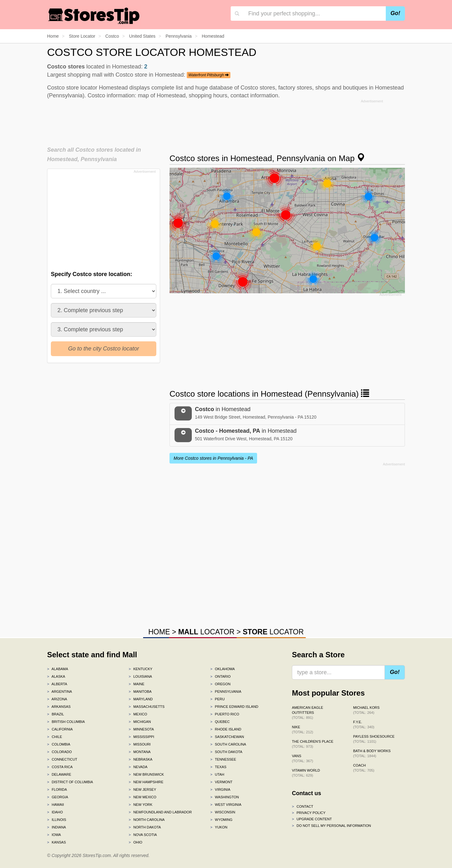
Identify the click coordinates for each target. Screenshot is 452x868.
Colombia (59, 744)
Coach (364, 768)
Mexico (138, 714)
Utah (217, 774)
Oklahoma (223, 669)
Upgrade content (312, 819)
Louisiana (140, 676)
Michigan (140, 722)
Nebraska (141, 759)
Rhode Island (226, 729)
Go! (395, 13)
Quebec (220, 722)
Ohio (135, 842)
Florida (57, 789)
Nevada (138, 767)
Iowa (54, 835)
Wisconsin (223, 812)
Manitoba (140, 692)
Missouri (140, 744)
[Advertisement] (226, 121)
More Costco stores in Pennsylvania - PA (213, 458)
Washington (225, 797)
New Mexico (143, 797)
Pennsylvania (226, 692)
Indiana (56, 827)
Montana (140, 752)
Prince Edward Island (234, 707)
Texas (218, 767)
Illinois (57, 820)
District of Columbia (70, 782)
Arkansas (59, 707)
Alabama (58, 669)
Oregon (220, 684)
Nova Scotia (143, 835)
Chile (55, 737)
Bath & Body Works (372, 753)
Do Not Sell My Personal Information (331, 826)
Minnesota (141, 729)
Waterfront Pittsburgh (209, 75)
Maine (137, 684)
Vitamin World (306, 773)
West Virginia (226, 805)
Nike (302, 730)
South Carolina (228, 744)
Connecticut (62, 759)
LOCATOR (206, 632)
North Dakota (145, 827)
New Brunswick (146, 774)
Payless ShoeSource (374, 739)
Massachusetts (147, 707)
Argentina (59, 692)
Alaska (56, 676)
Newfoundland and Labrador (160, 812)
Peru (218, 699)
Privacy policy (309, 813)
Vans (302, 758)
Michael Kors (366, 710)
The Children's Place (313, 744)
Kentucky (141, 669)
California (60, 729)
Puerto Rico (225, 714)
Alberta (57, 684)
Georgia (58, 797)
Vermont (221, 782)
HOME (159, 632)
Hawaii (56, 805)
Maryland (141, 699)
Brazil (56, 714)
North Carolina (147, 820)
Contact (303, 806)
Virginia (220, 789)
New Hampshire (146, 782)
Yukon (219, 827)
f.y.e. (364, 724)
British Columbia (66, 722)
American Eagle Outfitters (307, 713)
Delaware (59, 774)
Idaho (55, 812)
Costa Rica (60, 767)
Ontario (221, 676)
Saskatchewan (227, 737)
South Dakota (226, 752)
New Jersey (142, 789)
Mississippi (141, 737)
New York (140, 805)
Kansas (56, 842)
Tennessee (223, 759)
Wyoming (221, 820)
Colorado (59, 752)
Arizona (57, 699)
